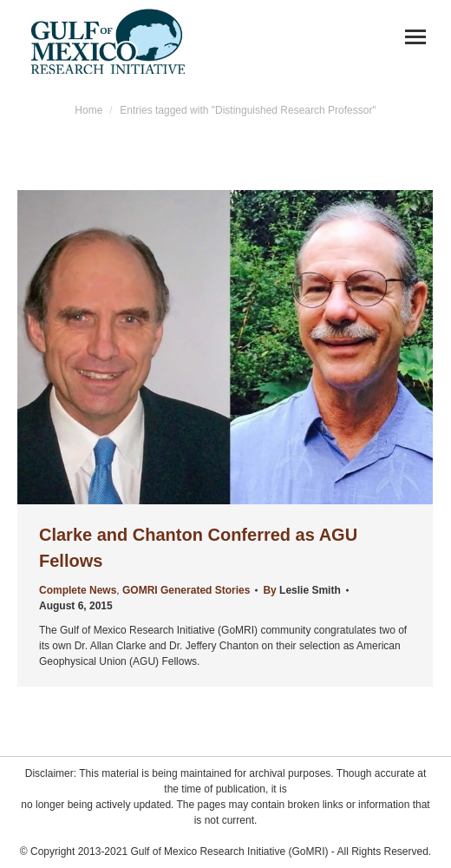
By (301, 590)
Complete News (78, 590)
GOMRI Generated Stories (186, 590)
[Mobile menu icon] (415, 37)
